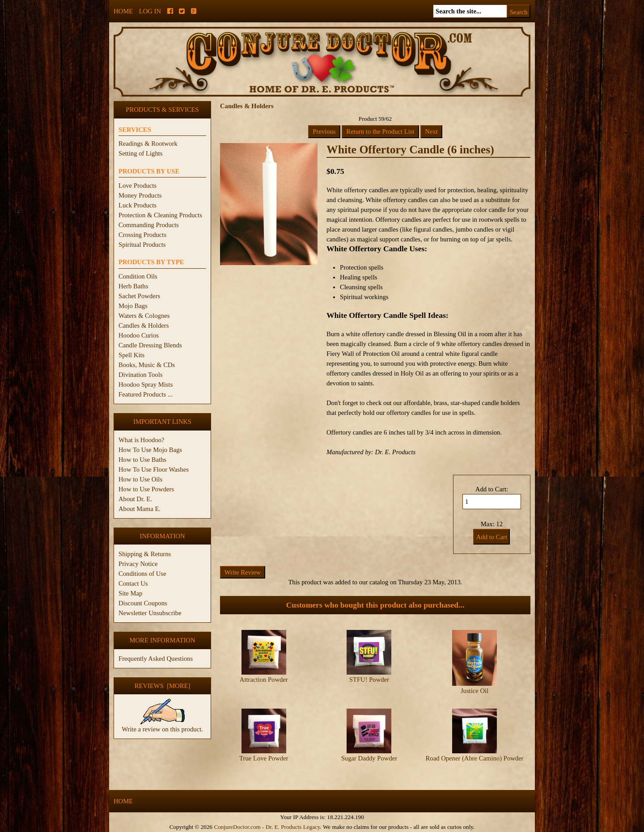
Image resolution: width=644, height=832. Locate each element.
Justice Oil (475, 691)
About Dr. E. (135, 499)
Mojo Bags (133, 306)
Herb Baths (133, 286)
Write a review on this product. (162, 726)
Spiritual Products (142, 245)
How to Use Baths (142, 460)
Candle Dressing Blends (150, 345)
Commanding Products (149, 225)
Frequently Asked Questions (156, 659)
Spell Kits (131, 355)
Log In (150, 11)
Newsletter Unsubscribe (150, 613)
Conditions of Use (142, 574)
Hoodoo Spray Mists (146, 384)
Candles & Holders (144, 325)
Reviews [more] (163, 686)
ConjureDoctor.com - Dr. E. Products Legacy (267, 827)
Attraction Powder (264, 680)
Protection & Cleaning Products (160, 215)
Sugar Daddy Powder (369, 758)
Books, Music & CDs (147, 365)
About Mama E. (140, 509)
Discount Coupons (143, 603)
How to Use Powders (146, 489)
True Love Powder (264, 758)
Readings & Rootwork (148, 144)
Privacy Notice (138, 564)
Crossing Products (142, 235)
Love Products (138, 186)
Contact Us (133, 583)
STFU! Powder (369, 680)
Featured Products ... (146, 394)
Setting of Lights (141, 153)
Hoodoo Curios (139, 335)
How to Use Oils (140, 479)
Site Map (130, 593)
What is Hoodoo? (142, 440)
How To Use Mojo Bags (150, 450)
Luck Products (138, 205)
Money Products (140, 195)
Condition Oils (138, 276)
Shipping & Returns (145, 554)
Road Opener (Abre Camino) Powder (475, 758)
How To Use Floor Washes (154, 469)
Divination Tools (140, 375)
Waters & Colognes (144, 316)
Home (123, 11)
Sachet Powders (139, 296)
